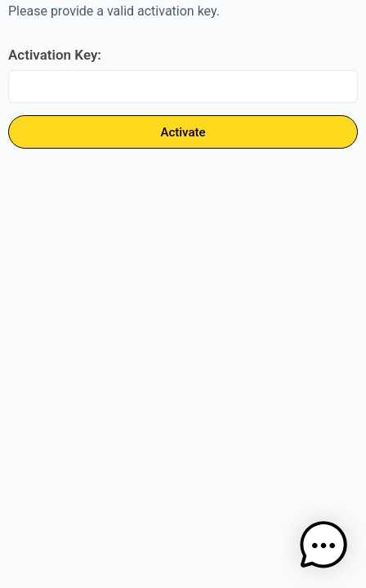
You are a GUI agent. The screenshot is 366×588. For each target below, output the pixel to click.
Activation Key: (55, 55)
